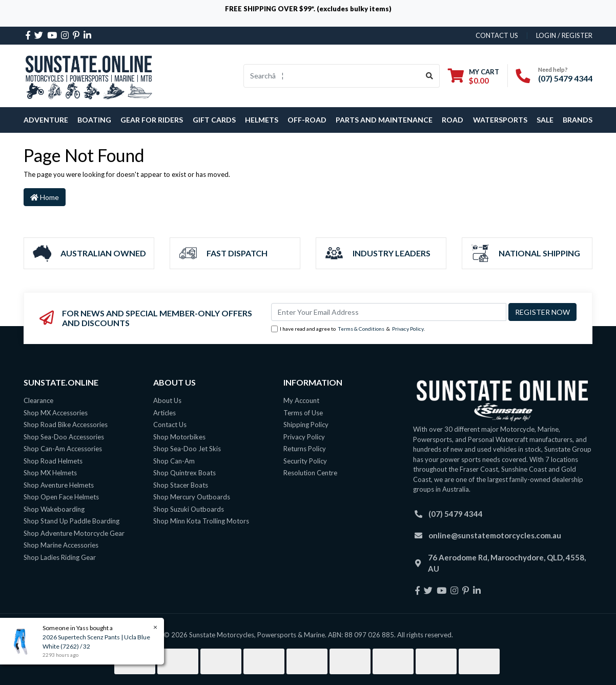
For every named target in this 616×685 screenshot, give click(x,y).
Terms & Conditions (361, 329)
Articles (165, 413)
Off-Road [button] (307, 120)
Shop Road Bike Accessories (66, 425)
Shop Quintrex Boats (184, 473)
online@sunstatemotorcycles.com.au (495, 535)
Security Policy (305, 461)
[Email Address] (389, 312)
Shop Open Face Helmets (61, 497)
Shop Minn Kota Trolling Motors (201, 521)
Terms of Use (303, 413)
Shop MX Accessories (56, 413)
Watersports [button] (500, 120)
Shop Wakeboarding (54, 509)
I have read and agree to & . (348, 329)
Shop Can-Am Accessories (63, 449)
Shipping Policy (306, 425)
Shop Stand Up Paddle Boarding (71, 521)
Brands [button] (578, 120)
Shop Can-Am (174, 461)
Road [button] (453, 120)
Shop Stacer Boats (181, 485)
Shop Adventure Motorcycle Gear (74, 533)
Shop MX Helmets (50, 473)
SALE (545, 120)
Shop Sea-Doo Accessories (64, 437)
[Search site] (430, 76)
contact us (497, 35)
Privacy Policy (408, 329)
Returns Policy (305, 449)
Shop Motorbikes (179, 437)
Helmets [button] (262, 120)
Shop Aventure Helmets (59, 485)
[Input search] (332, 76)
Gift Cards (214, 120)
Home (45, 197)
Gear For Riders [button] (152, 120)
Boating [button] (94, 120)
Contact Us (170, 425)
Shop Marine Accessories (61, 545)
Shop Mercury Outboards (192, 497)
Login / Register (564, 35)
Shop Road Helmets (53, 461)
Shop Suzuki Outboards (189, 509)
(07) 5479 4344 (565, 78)
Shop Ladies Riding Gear (60, 557)
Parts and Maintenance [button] (384, 120)
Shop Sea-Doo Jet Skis (187, 449)
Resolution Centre (310, 473)
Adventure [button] (46, 120)
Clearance (38, 400)
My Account (301, 400)
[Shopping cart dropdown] (474, 76)
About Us (167, 400)
